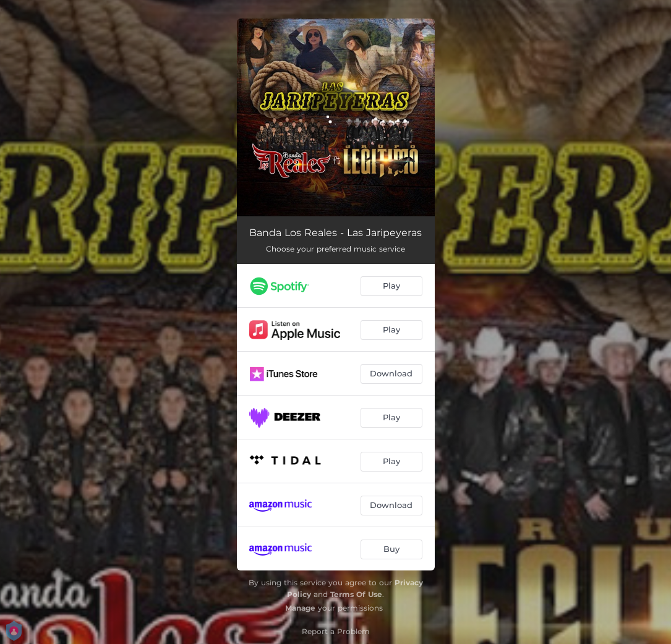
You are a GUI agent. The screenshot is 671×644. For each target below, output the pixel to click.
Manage (300, 608)
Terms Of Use (356, 594)
